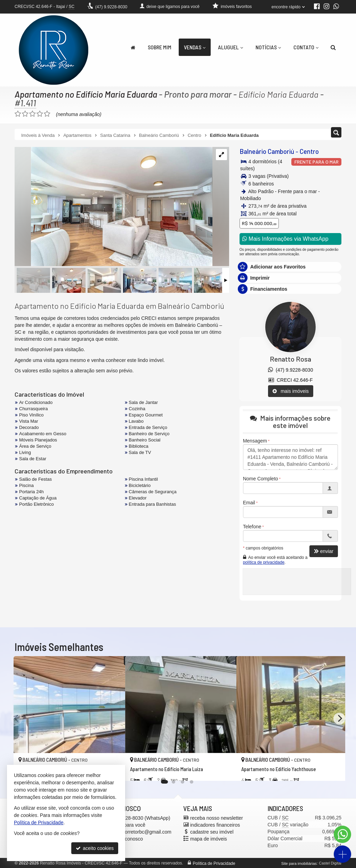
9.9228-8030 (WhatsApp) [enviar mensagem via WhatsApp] (138, 818)
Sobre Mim (160, 47)
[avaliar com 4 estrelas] (40, 114)
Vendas (195, 47)
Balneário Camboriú (266, 151)
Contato (306, 47)
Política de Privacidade (214, 863)
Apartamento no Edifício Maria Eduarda (87, 94)
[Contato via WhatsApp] (342, 834)
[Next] (339, 719)
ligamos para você (126, 825)
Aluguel (230, 47)
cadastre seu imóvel (212, 832)
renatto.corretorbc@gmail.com (139, 832)
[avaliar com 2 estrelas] (25, 114)
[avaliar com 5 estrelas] (47, 114)
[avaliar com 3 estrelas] (33, 114)
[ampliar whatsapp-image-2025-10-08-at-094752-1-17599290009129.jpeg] (114, 207)
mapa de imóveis (209, 838)
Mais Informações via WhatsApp (285, 239)
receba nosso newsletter (217, 818)
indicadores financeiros (215, 825)
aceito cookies (95, 848)
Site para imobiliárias (299, 863)
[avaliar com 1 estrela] (18, 114)
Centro (307, 151)
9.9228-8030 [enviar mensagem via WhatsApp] (111, 7)
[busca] (333, 47)
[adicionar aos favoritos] (224, 769)
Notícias (268, 47)
